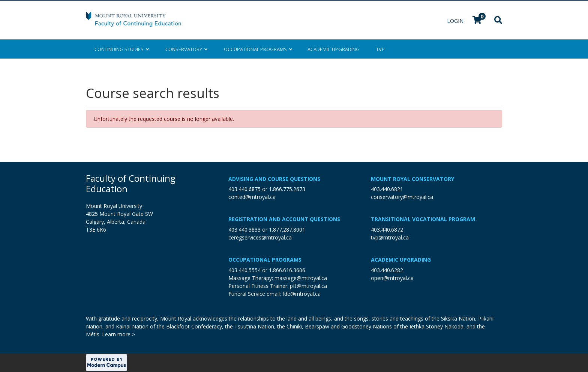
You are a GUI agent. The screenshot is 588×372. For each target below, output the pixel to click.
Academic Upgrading (401, 260)
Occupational (257, 49)
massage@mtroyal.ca (301, 278)
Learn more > (118, 334)
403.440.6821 (387, 189)
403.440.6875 (244, 189)
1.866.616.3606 (287, 270)
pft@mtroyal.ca (308, 286)
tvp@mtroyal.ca (390, 237)
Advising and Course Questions (274, 179)
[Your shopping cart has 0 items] (477, 21)
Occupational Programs (265, 260)
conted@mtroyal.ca (252, 197)
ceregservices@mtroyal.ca (260, 237)
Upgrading (334, 49)
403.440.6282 (387, 270)
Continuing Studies (122, 49)
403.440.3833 (244, 230)
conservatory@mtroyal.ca (402, 197)
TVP (380, 49)
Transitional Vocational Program (423, 219)
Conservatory (186, 49)
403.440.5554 (244, 270)
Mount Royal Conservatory (412, 179)
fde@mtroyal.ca (301, 294)
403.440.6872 (387, 230)
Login (456, 21)
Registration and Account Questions (284, 219)
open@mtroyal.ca (392, 278)
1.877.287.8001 (287, 230)
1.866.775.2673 (287, 189)
